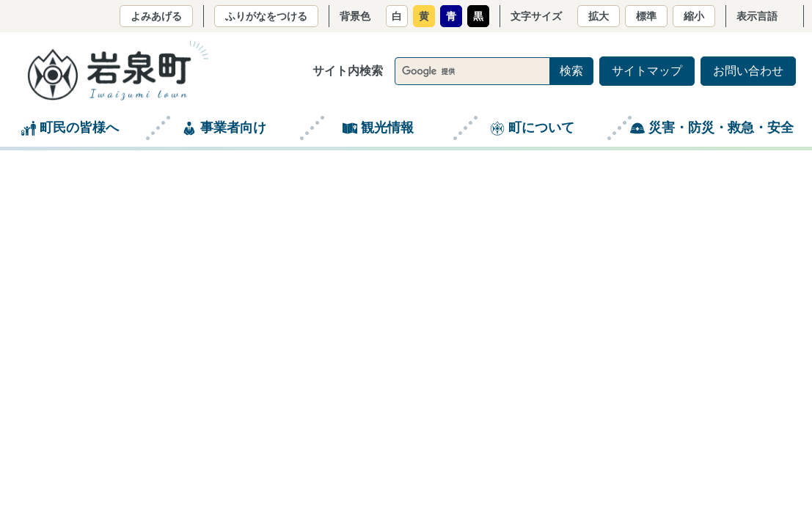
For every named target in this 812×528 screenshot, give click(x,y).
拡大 (599, 16)
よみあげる (156, 16)
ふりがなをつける (266, 16)
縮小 (694, 16)
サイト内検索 (348, 71)
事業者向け (233, 128)
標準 (646, 16)
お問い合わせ (748, 71)
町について (541, 128)
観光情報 (387, 128)
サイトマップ (647, 71)
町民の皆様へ (79, 128)
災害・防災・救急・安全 (721, 128)
